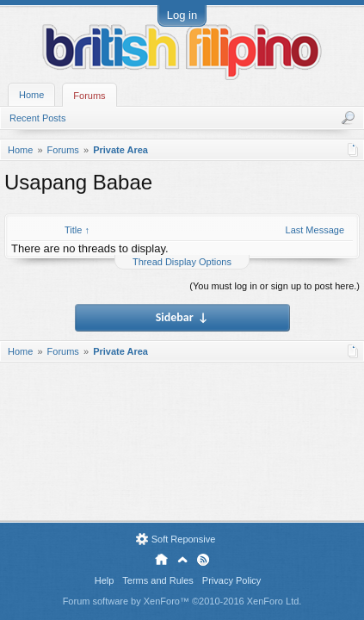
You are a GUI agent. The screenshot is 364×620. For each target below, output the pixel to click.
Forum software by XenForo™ (182, 601)
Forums (89, 96)
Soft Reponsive (184, 539)
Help (105, 580)
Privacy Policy (231, 580)
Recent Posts (37, 118)
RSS (203, 560)
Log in (182, 15)
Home (31, 95)
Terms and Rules (158, 580)
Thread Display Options (182, 262)
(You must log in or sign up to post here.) (275, 286)
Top (182, 560)
